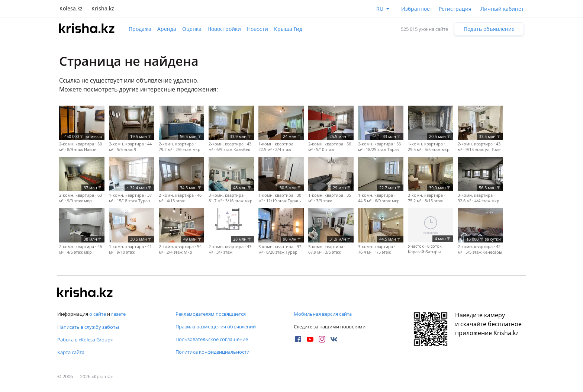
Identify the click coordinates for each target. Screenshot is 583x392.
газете (118, 314)
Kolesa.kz (71, 8)
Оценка (192, 29)
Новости (257, 29)
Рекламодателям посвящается (211, 314)
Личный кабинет (502, 9)
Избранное (415, 9)
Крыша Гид (288, 29)
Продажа (140, 29)
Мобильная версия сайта (323, 314)
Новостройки (224, 29)
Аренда (167, 29)
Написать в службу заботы (88, 327)
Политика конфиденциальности (212, 352)
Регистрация (455, 9)
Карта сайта (71, 352)
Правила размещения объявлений (216, 327)
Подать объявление (489, 29)
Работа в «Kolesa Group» (85, 340)
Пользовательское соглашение (212, 339)
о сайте (98, 314)
